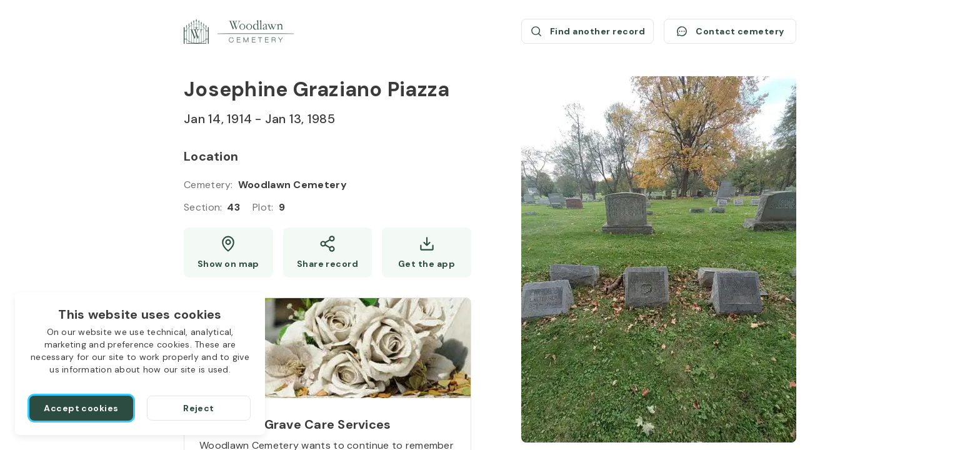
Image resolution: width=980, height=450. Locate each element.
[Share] (328, 252)
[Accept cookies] (81, 408)
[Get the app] (427, 252)
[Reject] (199, 408)
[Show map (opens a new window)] (228, 252)
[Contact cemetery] (730, 31)
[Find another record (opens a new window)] (587, 31)
